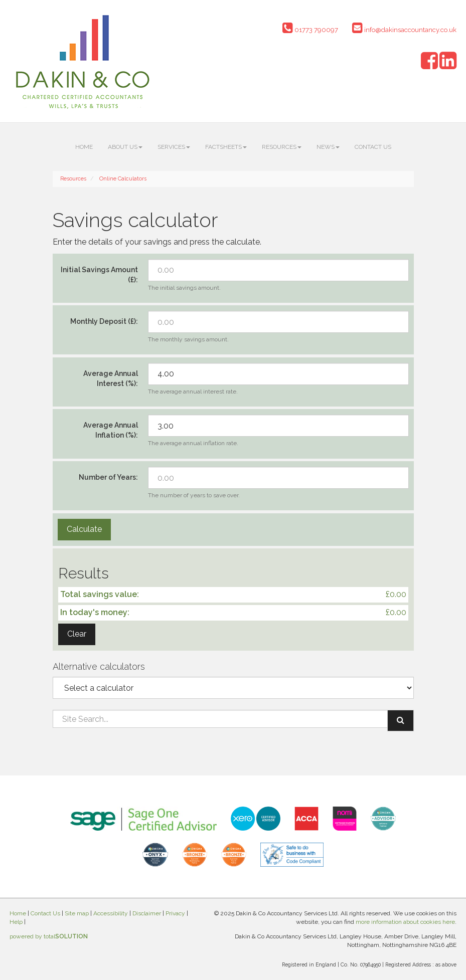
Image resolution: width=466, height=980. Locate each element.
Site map (77, 913)
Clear (77, 634)
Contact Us (373, 147)
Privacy (175, 913)
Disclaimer (147, 913)
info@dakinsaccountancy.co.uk (404, 30)
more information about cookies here (405, 922)
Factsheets (226, 147)
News (328, 147)
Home (84, 147)
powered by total (49, 936)
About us (125, 147)
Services (174, 147)
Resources (282, 147)
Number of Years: (108, 477)
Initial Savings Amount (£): (99, 275)
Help (16, 922)
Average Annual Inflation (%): (111, 430)
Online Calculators (123, 179)
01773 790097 (310, 30)
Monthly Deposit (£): (104, 321)
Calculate (84, 529)
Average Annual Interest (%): (111, 378)
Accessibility (111, 913)
